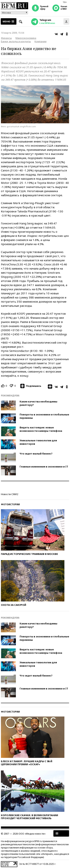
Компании (41, 41)
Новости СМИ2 (10, 494)
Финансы (6, 38)
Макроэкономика (26, 38)
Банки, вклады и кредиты (16, 41)
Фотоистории (10, 504)
